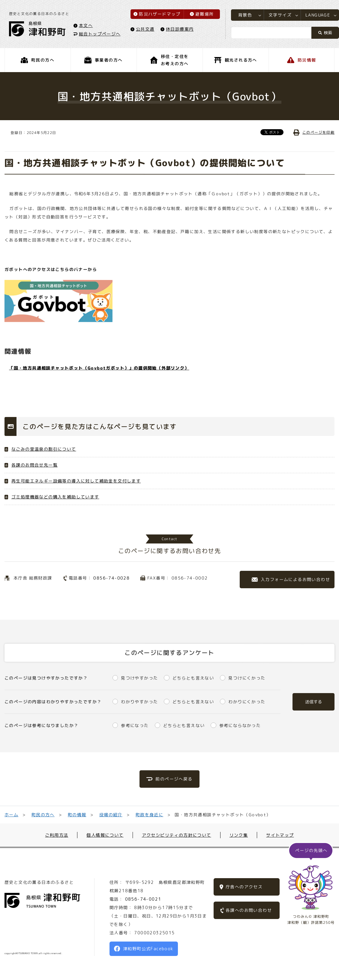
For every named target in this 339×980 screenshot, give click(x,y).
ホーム (11, 815)
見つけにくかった (247, 678)
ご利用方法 (57, 835)
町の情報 (77, 815)
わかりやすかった (139, 702)
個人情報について (105, 835)
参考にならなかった (240, 725)
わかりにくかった (247, 702)
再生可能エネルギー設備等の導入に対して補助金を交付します (76, 481)
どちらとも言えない (193, 678)
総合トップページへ (100, 33)
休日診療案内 (180, 29)
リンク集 (239, 835)
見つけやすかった (139, 678)
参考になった (135, 725)
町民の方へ (43, 815)
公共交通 (145, 29)
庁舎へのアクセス (244, 887)
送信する (313, 702)
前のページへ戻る (174, 779)
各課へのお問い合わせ (249, 910)
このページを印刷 (318, 132)
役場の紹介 (111, 815)
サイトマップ (280, 835)
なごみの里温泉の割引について (44, 449)
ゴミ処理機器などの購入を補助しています (55, 497)
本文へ (86, 25)
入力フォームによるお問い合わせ (295, 579)
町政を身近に (149, 815)
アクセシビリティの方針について (177, 835)
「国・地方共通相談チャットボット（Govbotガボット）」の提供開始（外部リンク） (99, 368)
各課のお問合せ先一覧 (34, 465)
